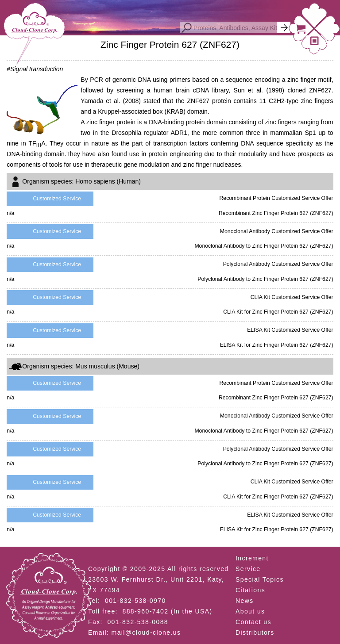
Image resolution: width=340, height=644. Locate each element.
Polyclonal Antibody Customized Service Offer (278, 264)
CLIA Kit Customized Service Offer (292, 297)
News (245, 601)
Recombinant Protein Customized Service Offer (276, 198)
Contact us (253, 622)
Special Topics (260, 579)
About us (250, 611)
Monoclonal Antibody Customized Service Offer (277, 231)
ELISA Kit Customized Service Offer (290, 330)
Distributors (255, 632)
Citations (250, 590)
